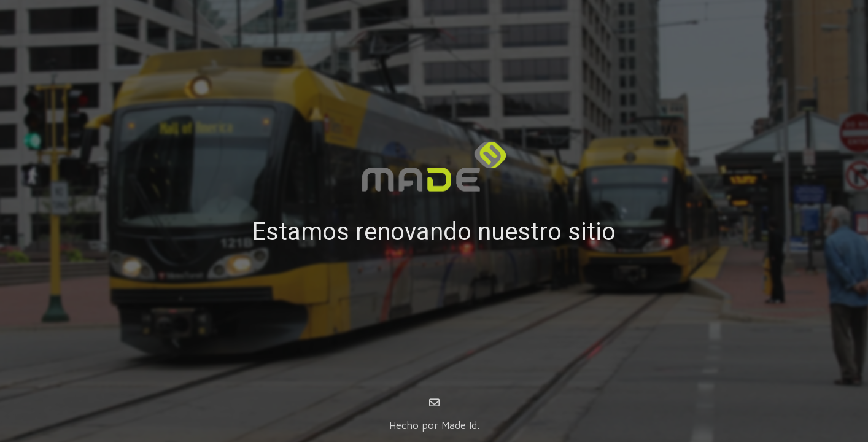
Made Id (459, 425)
